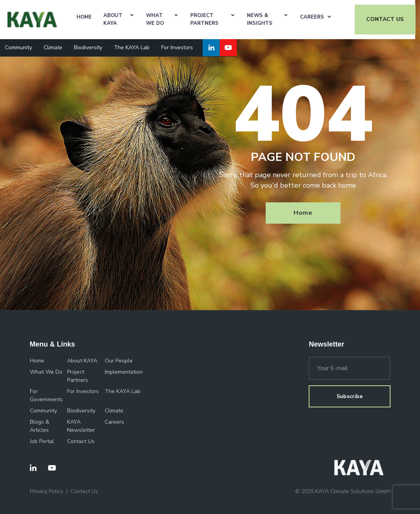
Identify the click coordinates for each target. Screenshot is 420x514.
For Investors (182, 47)
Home (89, 17)
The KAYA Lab (137, 47)
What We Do (160, 19)
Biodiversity (93, 47)
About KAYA (118, 19)
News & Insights (264, 19)
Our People (119, 361)
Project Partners (209, 19)
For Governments (46, 395)
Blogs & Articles (40, 426)
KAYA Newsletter (81, 426)
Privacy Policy (47, 491)
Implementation (124, 372)
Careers (317, 17)
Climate (58, 47)
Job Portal (42, 441)
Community (23, 47)
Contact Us (81, 441)
